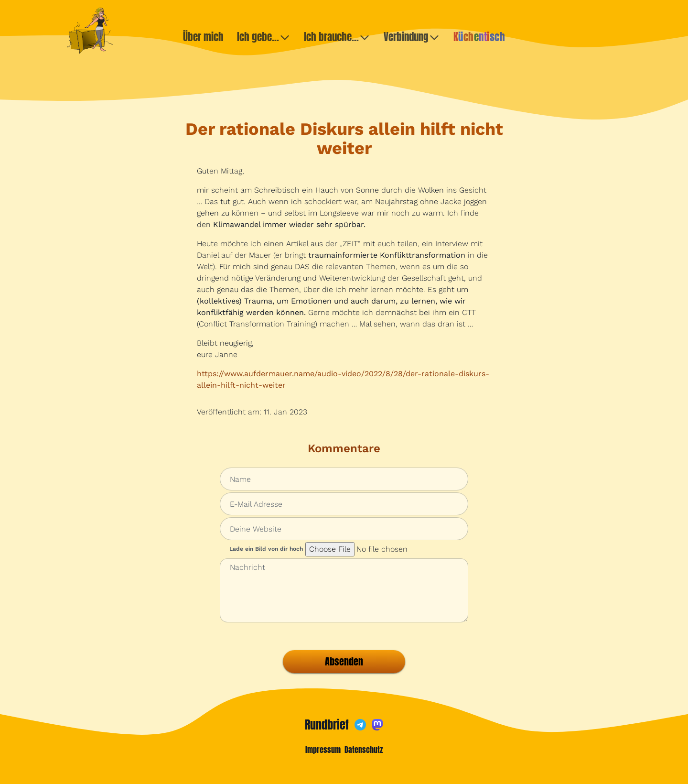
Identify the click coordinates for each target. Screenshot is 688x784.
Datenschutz (364, 750)
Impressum (323, 750)
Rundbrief (327, 725)
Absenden (344, 661)
